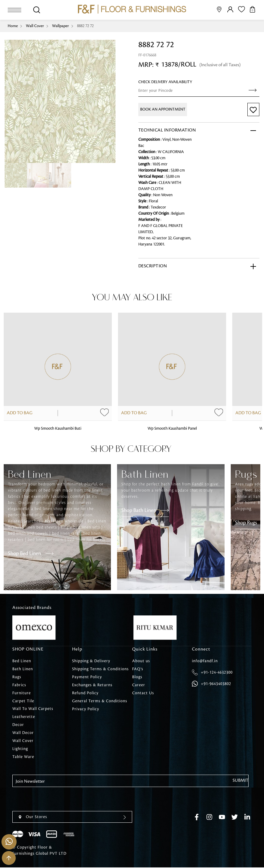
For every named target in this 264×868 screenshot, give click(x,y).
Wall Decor (23, 733)
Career (139, 685)
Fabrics (19, 685)
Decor (18, 725)
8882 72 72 (85, 26)
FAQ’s (138, 669)
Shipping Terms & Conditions (100, 669)
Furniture (22, 693)
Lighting (20, 749)
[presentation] (59, 799)
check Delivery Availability (165, 82)
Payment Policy (87, 677)
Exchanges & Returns (92, 685)
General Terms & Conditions (100, 701)
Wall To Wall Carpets (33, 709)
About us (141, 661)
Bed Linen (22, 661)
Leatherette (24, 717)
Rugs (17, 677)
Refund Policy (85, 693)
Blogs (137, 677)
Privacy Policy (86, 709)
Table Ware (23, 757)
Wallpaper (61, 26)
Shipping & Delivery (91, 661)
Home (13, 26)
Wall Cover (35, 26)
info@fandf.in (205, 661)
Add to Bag (20, 413)
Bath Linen (23, 669)
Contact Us (143, 693)
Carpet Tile (23, 701)
